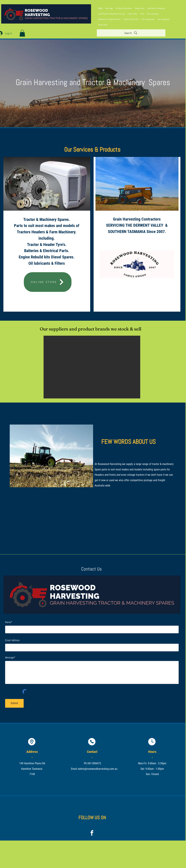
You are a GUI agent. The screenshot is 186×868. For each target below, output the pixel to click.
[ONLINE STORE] (48, 282)
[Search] (131, 33)
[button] (22, 33)
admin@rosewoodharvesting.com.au (98, 769)
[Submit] (14, 703)
